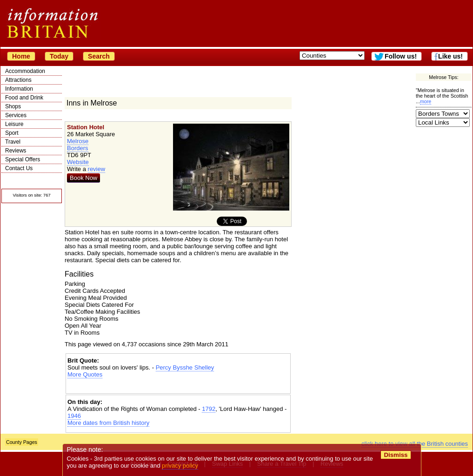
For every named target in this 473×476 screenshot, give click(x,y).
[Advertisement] (178, 386)
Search (99, 56)
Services (16, 115)
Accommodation (25, 71)
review (97, 169)
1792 (209, 409)
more (426, 101)
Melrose (78, 141)
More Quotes (85, 374)
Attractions (18, 80)
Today (59, 56)
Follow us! (401, 56)
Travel (13, 142)
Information (19, 89)
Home (21, 56)
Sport (12, 133)
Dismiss (396, 455)
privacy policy (180, 466)
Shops (13, 106)
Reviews (16, 151)
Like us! (450, 56)
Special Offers (23, 159)
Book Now (83, 178)
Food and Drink (24, 98)
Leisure (14, 124)
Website (78, 162)
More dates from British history (108, 423)
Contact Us (19, 168)
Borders (78, 148)
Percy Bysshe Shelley (185, 367)
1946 (74, 416)
